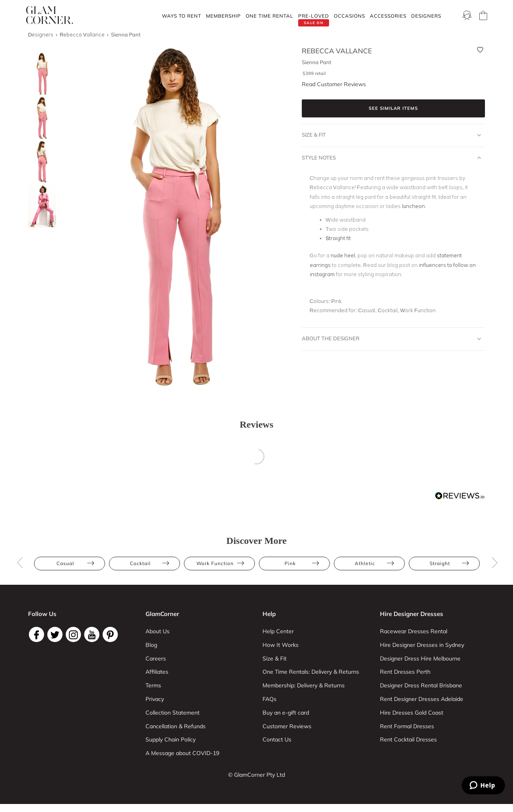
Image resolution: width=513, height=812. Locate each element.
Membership (223, 16)
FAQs (270, 699)
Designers (426, 16)
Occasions (349, 16)
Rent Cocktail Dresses (408, 739)
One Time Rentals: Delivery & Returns (311, 672)
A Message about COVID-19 (182, 753)
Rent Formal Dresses (407, 726)
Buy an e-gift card (286, 713)
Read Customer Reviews (334, 84)
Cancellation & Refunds (176, 726)
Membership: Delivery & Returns (304, 685)
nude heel (343, 255)
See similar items (393, 108)
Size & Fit (392, 135)
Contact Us (277, 739)
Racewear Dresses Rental (414, 631)
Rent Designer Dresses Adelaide (422, 699)
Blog (151, 645)
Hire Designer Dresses (412, 614)
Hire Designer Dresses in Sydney (422, 645)
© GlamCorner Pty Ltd (256, 775)
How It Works (281, 645)
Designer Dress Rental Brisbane (421, 685)
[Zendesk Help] (483, 785)
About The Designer (392, 339)
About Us (158, 631)
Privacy (155, 699)
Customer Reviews (287, 726)
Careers (156, 658)
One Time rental (270, 16)
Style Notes (392, 158)
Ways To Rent (182, 16)
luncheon (413, 206)
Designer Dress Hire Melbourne (420, 658)
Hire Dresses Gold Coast (412, 713)
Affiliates (157, 672)
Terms (153, 685)
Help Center (278, 631)
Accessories (388, 16)
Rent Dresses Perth (405, 672)
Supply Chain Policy (171, 739)
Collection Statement (173, 713)
